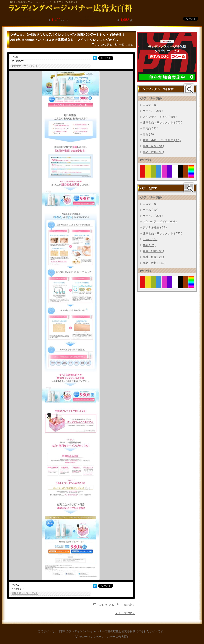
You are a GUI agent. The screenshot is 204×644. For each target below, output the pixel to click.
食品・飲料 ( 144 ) (154, 263)
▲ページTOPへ (125, 613)
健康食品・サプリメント (25, 66)
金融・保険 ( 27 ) (153, 257)
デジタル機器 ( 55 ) (155, 227)
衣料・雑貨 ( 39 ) (153, 251)
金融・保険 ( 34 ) (153, 146)
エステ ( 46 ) (151, 105)
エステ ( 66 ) (151, 204)
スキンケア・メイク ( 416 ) (160, 117)
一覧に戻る (126, 45)
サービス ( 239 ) (153, 111)
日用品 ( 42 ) (151, 128)
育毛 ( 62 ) (149, 245)
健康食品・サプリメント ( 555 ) (162, 233)
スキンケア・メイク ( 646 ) (160, 221)
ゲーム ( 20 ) (151, 210)
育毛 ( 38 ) (149, 134)
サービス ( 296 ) (153, 216)
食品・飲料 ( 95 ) (153, 152)
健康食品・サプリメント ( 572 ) (162, 122)
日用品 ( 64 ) (151, 239)
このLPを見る (103, 45)
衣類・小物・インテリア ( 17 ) (162, 140)
